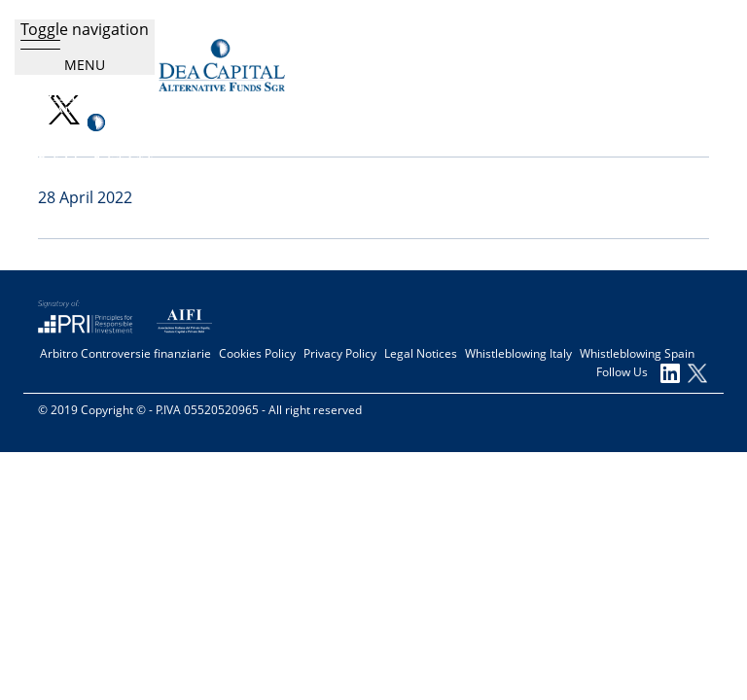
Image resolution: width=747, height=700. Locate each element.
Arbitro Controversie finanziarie (125, 354)
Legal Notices (421, 354)
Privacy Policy (340, 354)
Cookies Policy (257, 354)
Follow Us (638, 373)
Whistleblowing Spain (637, 354)
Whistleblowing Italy (518, 354)
